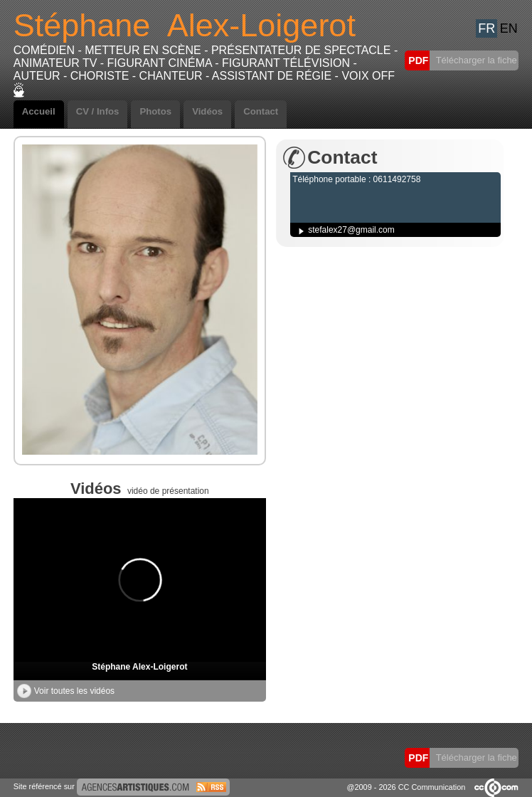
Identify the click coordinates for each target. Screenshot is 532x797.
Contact (261, 111)
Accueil (39, 111)
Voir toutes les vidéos (66, 691)
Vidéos (207, 111)
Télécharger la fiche (475, 60)
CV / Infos (98, 111)
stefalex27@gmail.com (351, 230)
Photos (155, 111)
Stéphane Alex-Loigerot (139, 667)
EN (509, 28)
